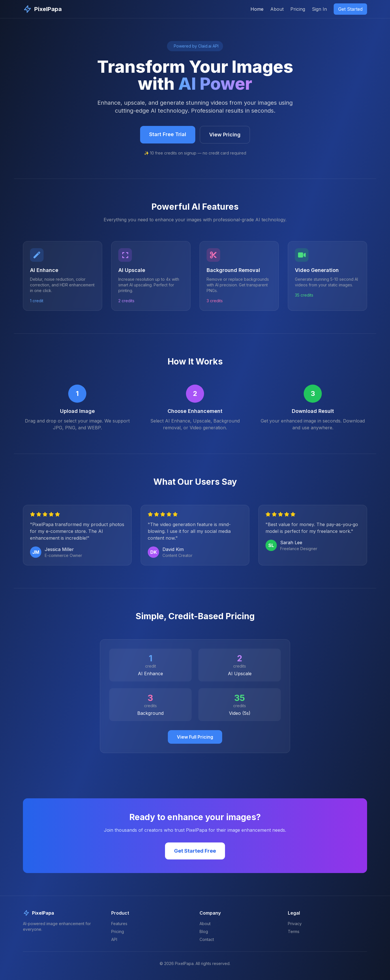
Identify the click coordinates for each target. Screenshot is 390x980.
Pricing (298, 9)
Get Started (350, 9)
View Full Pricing (195, 737)
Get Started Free (195, 851)
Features (119, 924)
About (277, 9)
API (114, 939)
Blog (204, 931)
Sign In (319, 9)
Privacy (295, 924)
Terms (294, 931)
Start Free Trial (168, 134)
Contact (207, 939)
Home (257, 9)
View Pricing (225, 135)
